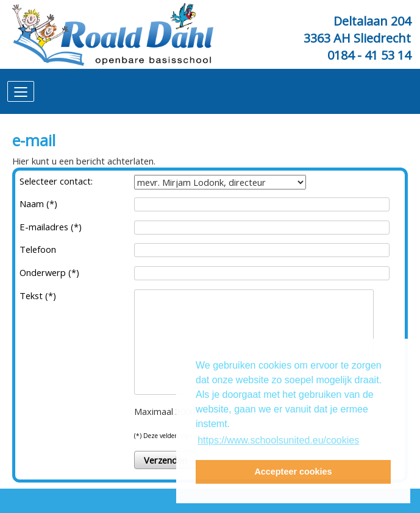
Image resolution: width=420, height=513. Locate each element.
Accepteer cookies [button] (293, 472)
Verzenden (166, 460)
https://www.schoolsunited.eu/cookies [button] (278, 440)
